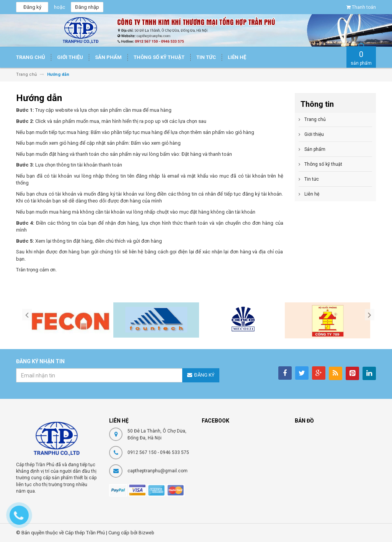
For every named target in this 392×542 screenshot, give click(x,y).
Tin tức (312, 179)
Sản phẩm (315, 149)
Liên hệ (312, 194)
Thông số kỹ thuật (323, 164)
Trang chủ (315, 119)
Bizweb (146, 533)
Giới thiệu (314, 134)
